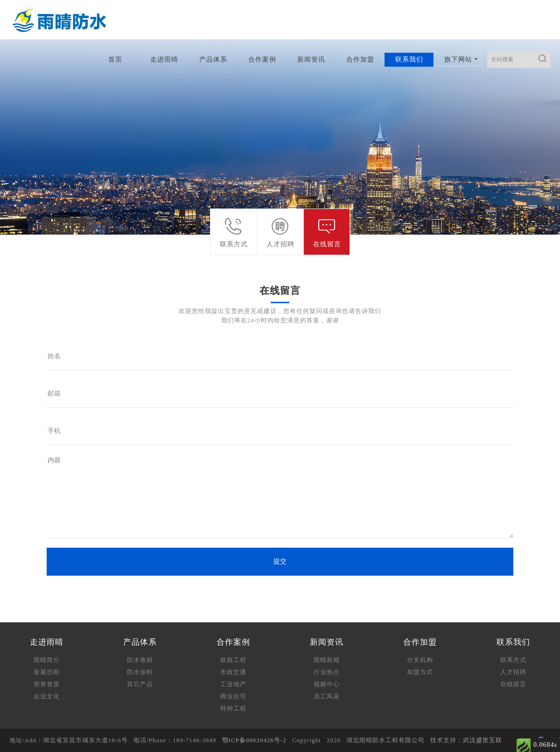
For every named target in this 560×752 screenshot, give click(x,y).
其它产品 (140, 684)
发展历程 (47, 672)
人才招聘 (513, 672)
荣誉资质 (47, 684)
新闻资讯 (311, 59)
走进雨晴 (164, 59)
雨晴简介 (47, 660)
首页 (115, 59)
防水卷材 (140, 660)
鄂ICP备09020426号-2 (254, 740)
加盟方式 (420, 672)
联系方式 (513, 660)
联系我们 (409, 59)
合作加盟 (360, 59)
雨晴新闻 (327, 660)
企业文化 (47, 696)
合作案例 (262, 59)
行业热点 (327, 672)
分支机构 (420, 660)
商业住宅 (233, 696)
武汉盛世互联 (483, 740)
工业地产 (233, 684)
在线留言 (513, 684)
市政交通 (233, 672)
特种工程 (233, 708)
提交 (280, 561)
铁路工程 (233, 660)
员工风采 (327, 696)
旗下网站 (458, 59)
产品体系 (213, 59)
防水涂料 (140, 672)
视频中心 (327, 684)
